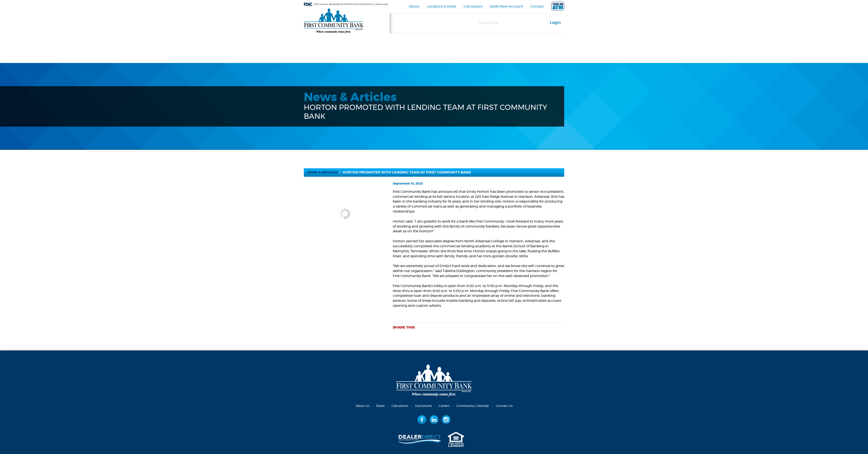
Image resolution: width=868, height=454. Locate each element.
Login (555, 23)
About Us (362, 406)
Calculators (473, 7)
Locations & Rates (441, 7)
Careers (444, 406)
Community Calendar (473, 406)
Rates (380, 406)
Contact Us (504, 406)
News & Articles (323, 172)
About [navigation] (414, 7)
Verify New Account (506, 7)
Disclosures (423, 406)
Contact (537, 7)
